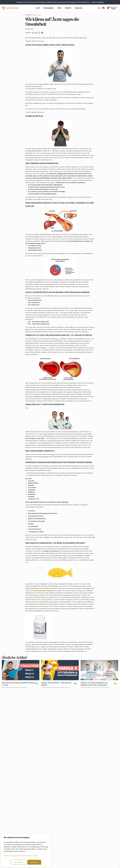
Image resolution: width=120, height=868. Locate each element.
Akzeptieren (34, 862)
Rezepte (68, 8)
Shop (38, 8)
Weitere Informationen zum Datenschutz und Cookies (21, 856)
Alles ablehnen (18, 862)
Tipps (59, 8)
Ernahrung (34, 15)
